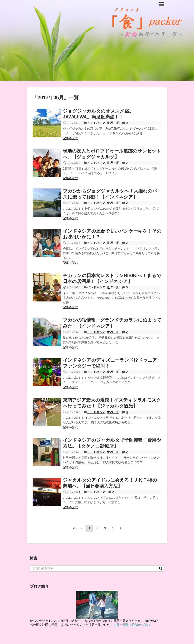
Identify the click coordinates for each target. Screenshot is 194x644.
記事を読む (70, 138)
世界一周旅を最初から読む (132, 625)
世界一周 (113, 123)
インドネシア (96, 123)
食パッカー (47, 6)
